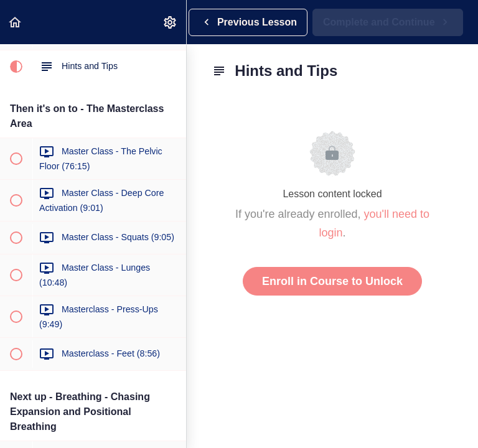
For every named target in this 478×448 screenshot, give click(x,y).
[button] (16, 22)
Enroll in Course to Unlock (332, 281)
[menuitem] (171, 22)
